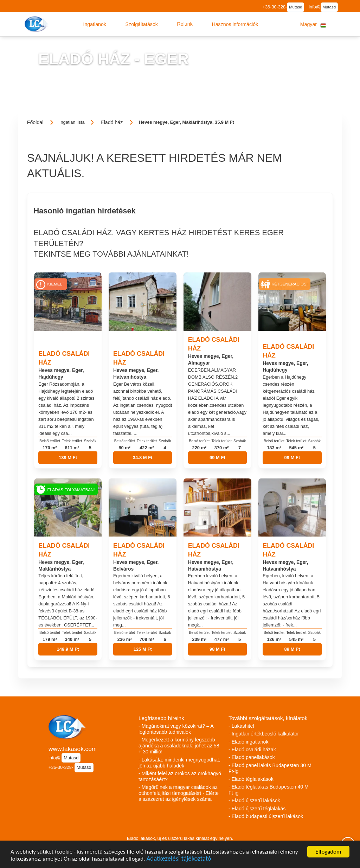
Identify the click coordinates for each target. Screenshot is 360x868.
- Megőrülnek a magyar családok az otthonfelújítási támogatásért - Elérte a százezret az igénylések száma (179, 793)
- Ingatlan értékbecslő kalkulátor (264, 734)
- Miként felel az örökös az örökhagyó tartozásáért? (180, 776)
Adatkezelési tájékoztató (179, 859)
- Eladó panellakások (252, 757)
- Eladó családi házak (252, 750)
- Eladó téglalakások (251, 779)
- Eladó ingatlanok (249, 742)
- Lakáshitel (241, 726)
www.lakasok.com (73, 749)
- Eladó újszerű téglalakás (257, 809)
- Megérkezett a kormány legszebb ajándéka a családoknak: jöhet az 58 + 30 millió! (179, 746)
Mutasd (296, 7)
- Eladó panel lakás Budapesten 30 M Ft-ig (270, 768)
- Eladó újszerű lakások (254, 801)
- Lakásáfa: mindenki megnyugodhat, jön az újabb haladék (179, 763)
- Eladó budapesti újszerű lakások (266, 816)
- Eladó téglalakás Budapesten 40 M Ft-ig (269, 790)
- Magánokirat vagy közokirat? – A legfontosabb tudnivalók (176, 729)
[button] (95, 24)
